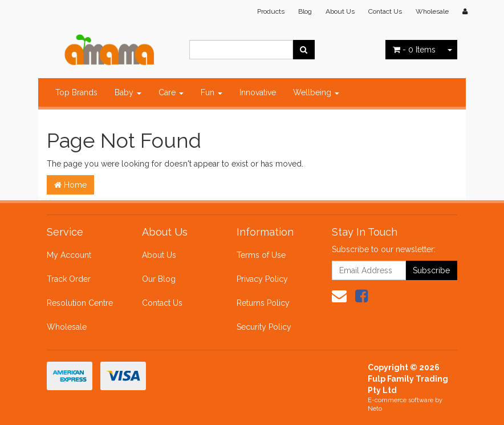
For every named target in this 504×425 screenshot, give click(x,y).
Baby (128, 92)
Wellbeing (316, 92)
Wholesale (432, 11)
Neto (375, 409)
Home (70, 185)
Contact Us (385, 11)
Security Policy (264, 327)
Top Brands (76, 92)
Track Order (69, 279)
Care (171, 92)
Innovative (258, 92)
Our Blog (159, 279)
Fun (212, 92)
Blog (305, 11)
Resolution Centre (80, 303)
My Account (69, 255)
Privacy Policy (262, 279)
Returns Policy (263, 303)
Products (271, 11)
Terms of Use (261, 255)
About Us (340, 11)
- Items (414, 50)
